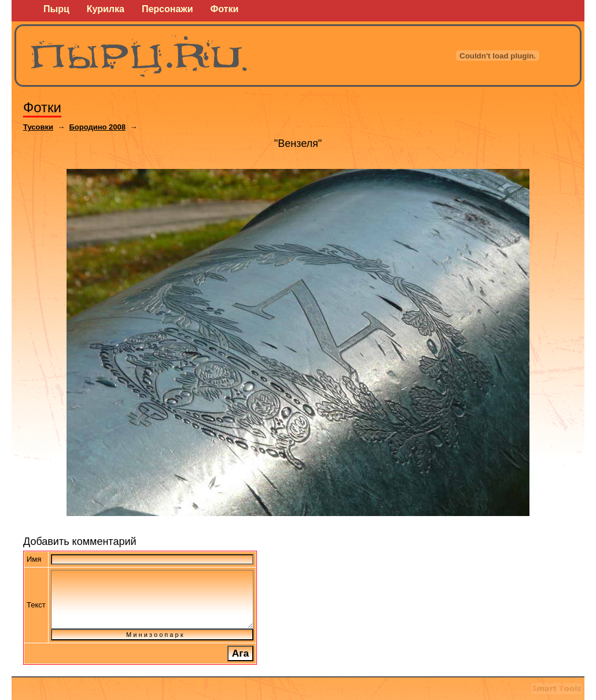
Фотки (42, 107)
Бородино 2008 (97, 127)
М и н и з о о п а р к (152, 635)
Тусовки (38, 127)
